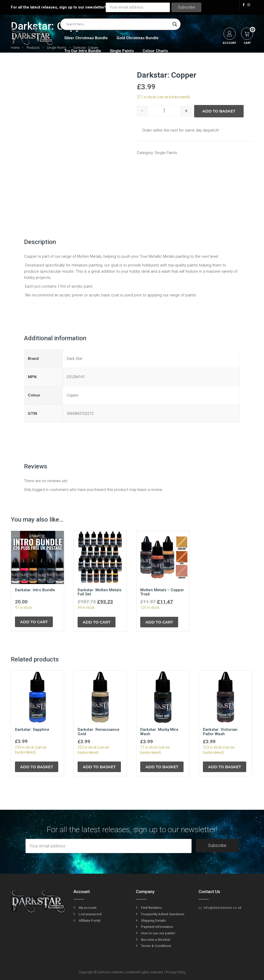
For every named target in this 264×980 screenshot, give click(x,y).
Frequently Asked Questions (163, 914)
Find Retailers (151, 908)
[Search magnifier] (175, 24)
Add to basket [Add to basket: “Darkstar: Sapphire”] (37, 767)
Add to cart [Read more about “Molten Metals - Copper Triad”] (159, 622)
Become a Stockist (156, 940)
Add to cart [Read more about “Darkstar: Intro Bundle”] (34, 622)
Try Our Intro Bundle (83, 51)
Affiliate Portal (89, 921)
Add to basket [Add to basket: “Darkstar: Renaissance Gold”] (99, 767)
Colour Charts (155, 51)
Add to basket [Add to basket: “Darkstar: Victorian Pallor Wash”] (225, 767)
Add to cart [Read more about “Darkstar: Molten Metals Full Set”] (97, 622)
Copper (73, 395)
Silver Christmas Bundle (86, 38)
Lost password (90, 914)
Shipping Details (153, 921)
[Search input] (118, 24)
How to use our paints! (158, 933)
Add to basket (219, 111)
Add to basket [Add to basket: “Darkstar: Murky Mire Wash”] (162, 767)
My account (88, 908)
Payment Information (157, 927)
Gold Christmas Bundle (138, 38)
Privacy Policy (176, 972)
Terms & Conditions (156, 946)
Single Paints (122, 51)
